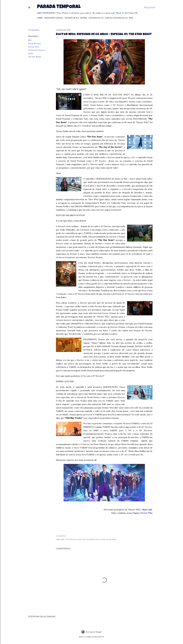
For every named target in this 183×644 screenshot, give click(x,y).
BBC (30, 40)
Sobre (40, 18)
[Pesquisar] (149, 8)
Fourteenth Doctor (36, 50)
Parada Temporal (59, 7)
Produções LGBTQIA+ (54, 18)
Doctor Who (33, 47)
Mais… (132, 18)
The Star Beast (35, 57)
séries (30, 53)
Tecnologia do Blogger (92, 632)
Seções (84, 18)
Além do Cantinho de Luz (116, 18)
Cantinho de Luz (96, 18)
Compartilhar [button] (34, 30)
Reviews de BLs (72, 18)
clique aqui (147, 510)
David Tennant (34, 44)
